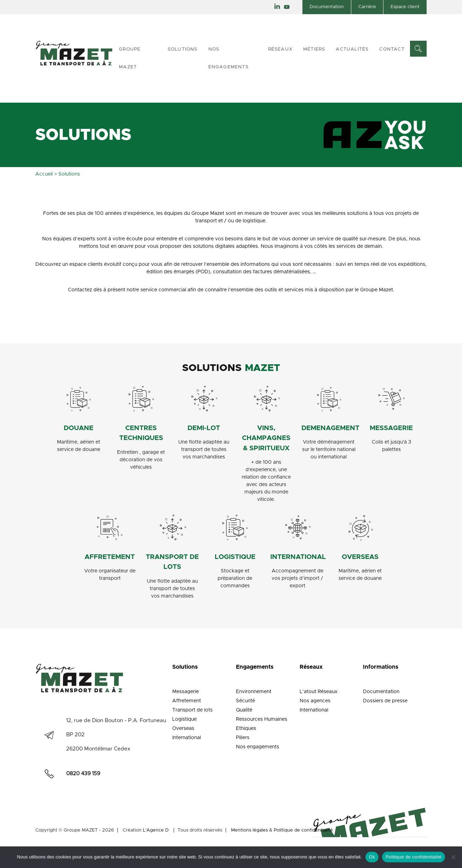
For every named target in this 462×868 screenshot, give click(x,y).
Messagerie (186, 692)
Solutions (183, 49)
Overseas (183, 729)
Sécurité (246, 701)
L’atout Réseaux (319, 692)
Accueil (44, 174)
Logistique (184, 719)
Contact (392, 49)
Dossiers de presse (385, 701)
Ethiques (246, 729)
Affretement (187, 701)
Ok (372, 857)
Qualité (244, 710)
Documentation (327, 7)
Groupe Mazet (130, 58)
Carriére (367, 7)
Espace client (405, 7)
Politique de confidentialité (303, 830)
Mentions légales (249, 830)
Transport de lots (192, 710)
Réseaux (280, 49)
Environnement (254, 692)
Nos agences (315, 701)
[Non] (453, 857)
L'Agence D (156, 830)
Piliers (243, 738)
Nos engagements (229, 58)
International (187, 738)
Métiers (314, 49)
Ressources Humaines (262, 719)
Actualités (352, 49)
